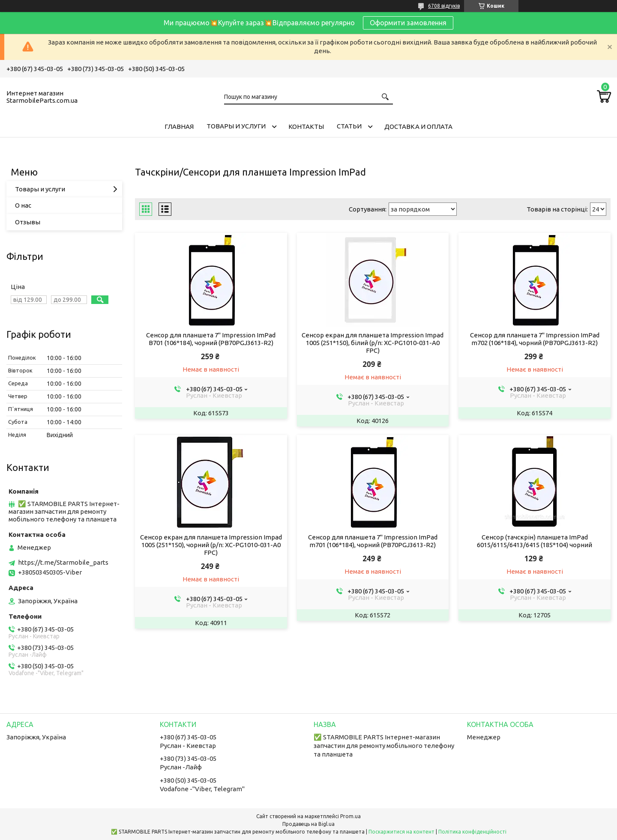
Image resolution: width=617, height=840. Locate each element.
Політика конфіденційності (472, 832)
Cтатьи (349, 126)
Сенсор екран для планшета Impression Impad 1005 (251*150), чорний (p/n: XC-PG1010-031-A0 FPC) (211, 545)
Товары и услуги (236, 126)
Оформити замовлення (408, 23)
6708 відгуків (444, 6)
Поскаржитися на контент (401, 832)
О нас (23, 205)
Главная (179, 127)
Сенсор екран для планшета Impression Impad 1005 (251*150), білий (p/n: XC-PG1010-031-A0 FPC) (373, 343)
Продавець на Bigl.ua (308, 824)
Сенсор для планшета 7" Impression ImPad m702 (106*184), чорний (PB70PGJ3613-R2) (535, 339)
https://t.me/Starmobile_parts (63, 562)
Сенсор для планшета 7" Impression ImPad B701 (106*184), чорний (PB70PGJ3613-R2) (211, 339)
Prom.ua (350, 816)
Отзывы (28, 222)
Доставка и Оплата (418, 127)
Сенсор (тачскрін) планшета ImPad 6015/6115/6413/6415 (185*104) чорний (535, 541)
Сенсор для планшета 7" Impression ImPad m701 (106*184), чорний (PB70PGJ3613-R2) (373, 541)
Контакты (306, 127)
